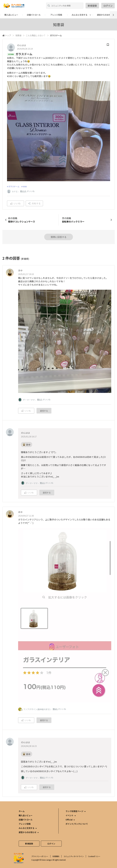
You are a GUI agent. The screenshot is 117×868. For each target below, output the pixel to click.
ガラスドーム (14, 186)
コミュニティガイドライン (74, 856)
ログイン (108, 6)
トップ (8, 35)
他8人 (42, 777)
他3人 (40, 399)
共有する (34, 203)
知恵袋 (18, 35)
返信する (44, 411)
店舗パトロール (34, 15)
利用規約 (56, 856)
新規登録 (92, 6)
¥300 (25, 186)
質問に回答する (59, 237)
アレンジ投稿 (56, 15)
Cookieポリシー (94, 856)
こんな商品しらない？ (36, 35)
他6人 (55, 709)
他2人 (42, 483)
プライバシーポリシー (40, 856)
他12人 (23, 191)
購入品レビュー (11, 15)
